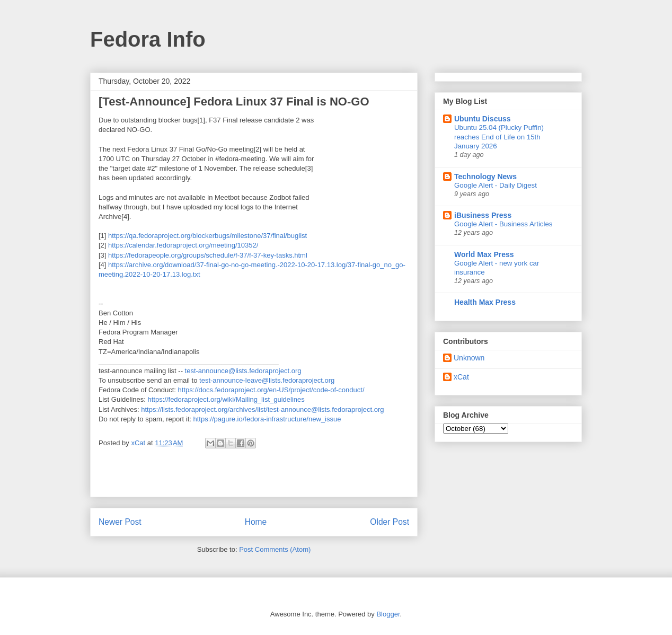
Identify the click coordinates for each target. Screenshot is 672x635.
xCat (461, 377)
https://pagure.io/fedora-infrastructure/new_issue (267, 419)
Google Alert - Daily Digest (496, 185)
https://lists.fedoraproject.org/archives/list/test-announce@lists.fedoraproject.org (262, 409)
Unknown (469, 358)
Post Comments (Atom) (275, 549)
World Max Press (484, 254)
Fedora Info (148, 39)
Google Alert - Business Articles (503, 224)
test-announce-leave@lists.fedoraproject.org (267, 380)
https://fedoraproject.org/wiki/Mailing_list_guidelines (226, 399)
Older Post (390, 522)
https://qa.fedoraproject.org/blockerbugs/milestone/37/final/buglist (207, 236)
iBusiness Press (483, 215)
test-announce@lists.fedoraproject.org (243, 371)
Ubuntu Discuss (483, 119)
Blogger (388, 614)
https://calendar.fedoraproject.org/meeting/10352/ (183, 245)
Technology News (485, 177)
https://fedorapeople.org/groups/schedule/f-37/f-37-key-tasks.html (208, 255)
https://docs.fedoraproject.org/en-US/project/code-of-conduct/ (271, 390)
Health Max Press (485, 302)
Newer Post (120, 522)
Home (256, 522)
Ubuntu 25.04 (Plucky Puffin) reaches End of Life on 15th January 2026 (499, 137)
